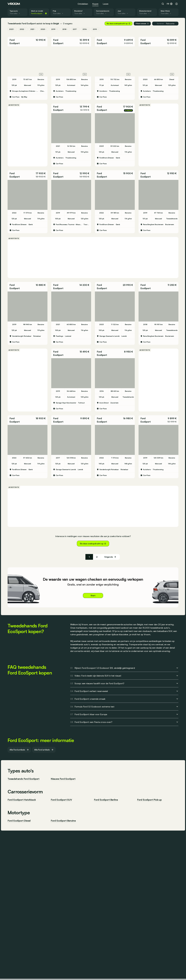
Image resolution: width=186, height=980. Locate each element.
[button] (28, 42)
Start (93, 596)
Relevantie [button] (165, 24)
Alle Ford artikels (19, 750)
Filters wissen (142, 23)
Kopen (95, 4)
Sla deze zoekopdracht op (119, 23)
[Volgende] (110, 557)
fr (170, 4)
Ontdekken (83, 4)
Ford (12, 40)
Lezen (106, 4)
